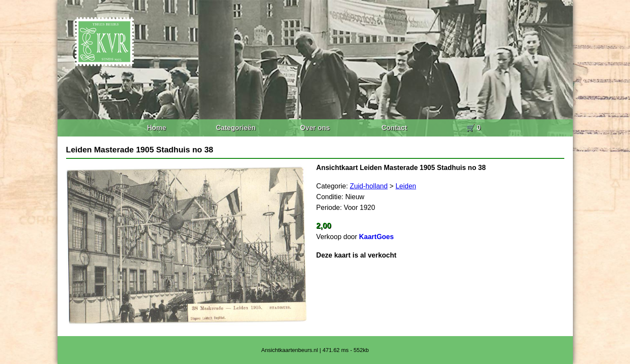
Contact (394, 128)
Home (156, 128)
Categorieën (236, 128)
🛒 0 (473, 128)
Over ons (315, 128)
